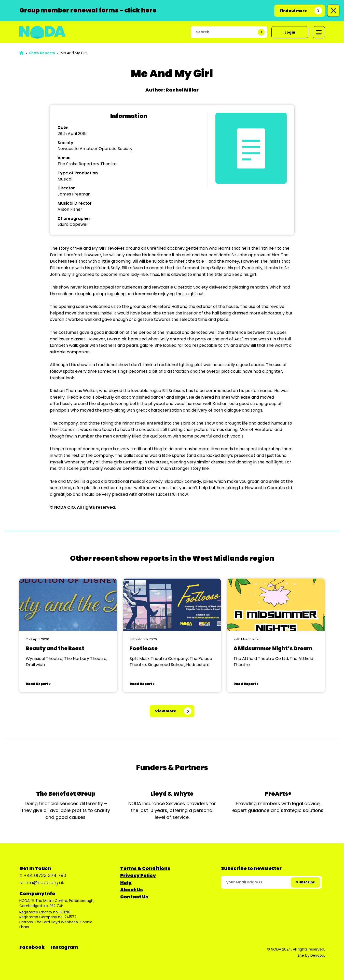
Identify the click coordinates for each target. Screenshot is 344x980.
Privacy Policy (138, 875)
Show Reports (42, 53)
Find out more (293, 11)
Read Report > (38, 684)
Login (290, 32)
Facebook (32, 947)
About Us (132, 890)
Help (126, 883)
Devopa (317, 955)
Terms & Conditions (145, 868)
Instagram (65, 947)
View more (166, 711)
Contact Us (134, 897)
